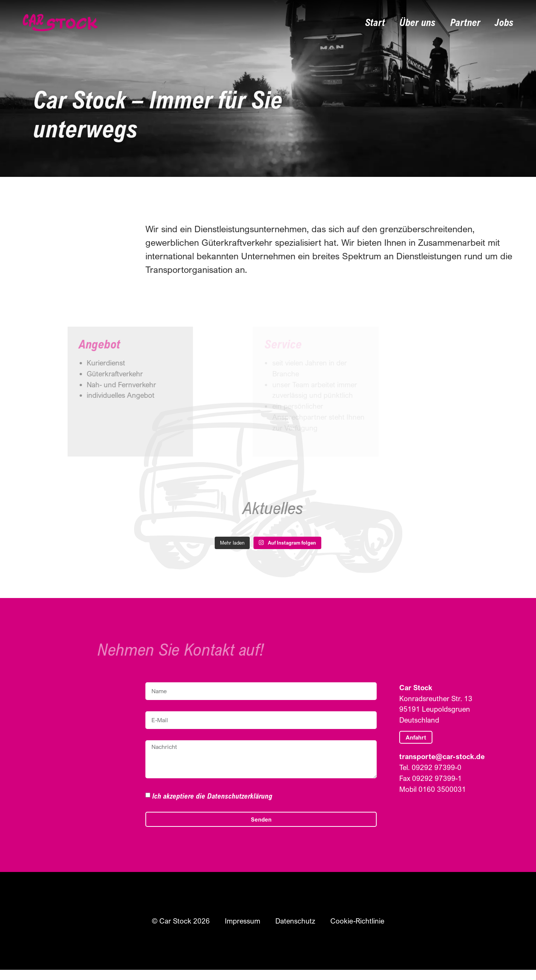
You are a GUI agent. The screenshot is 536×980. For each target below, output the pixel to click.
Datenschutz (296, 921)
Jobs (505, 23)
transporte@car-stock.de (442, 756)
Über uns (425, 23)
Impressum (246, 921)
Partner (469, 23)
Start (386, 23)
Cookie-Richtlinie (355, 921)
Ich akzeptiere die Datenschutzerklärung (212, 796)
